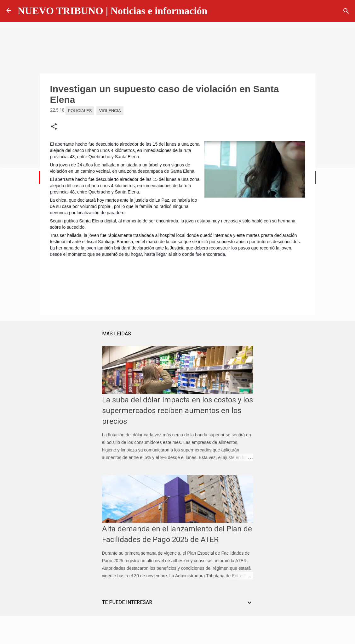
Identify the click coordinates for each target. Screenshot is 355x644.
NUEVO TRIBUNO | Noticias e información (112, 11)
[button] (54, 127)
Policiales (80, 111)
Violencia (110, 111)
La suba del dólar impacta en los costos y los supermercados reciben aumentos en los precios (177, 411)
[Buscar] (346, 11)
